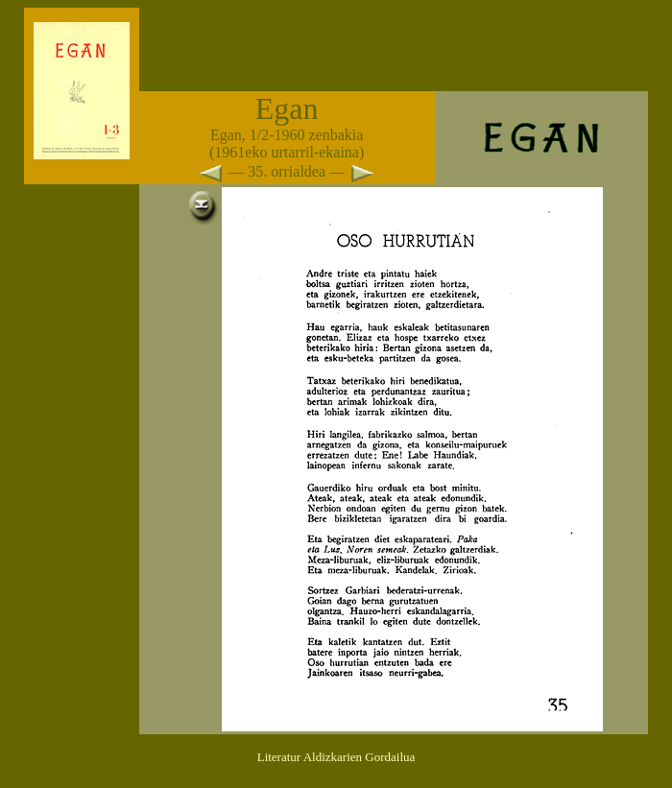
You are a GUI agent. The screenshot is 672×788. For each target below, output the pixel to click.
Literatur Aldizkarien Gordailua (336, 757)
